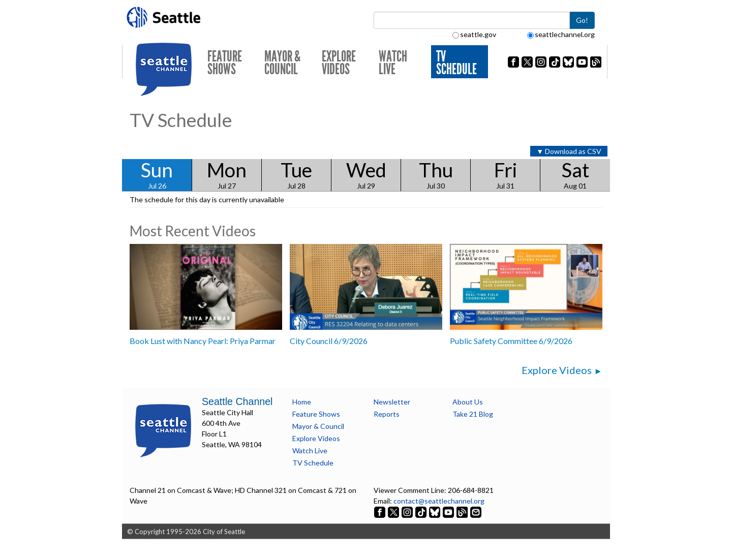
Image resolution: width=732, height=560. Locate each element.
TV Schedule (456, 63)
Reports (387, 414)
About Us (468, 402)
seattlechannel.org (561, 34)
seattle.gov (474, 34)
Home (302, 402)
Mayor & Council (282, 63)
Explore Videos (339, 63)
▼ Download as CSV (569, 151)
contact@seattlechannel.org (439, 501)
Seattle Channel (237, 401)
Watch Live (393, 63)
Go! (582, 20)
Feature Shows (225, 63)
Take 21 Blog (473, 414)
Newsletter (392, 402)
